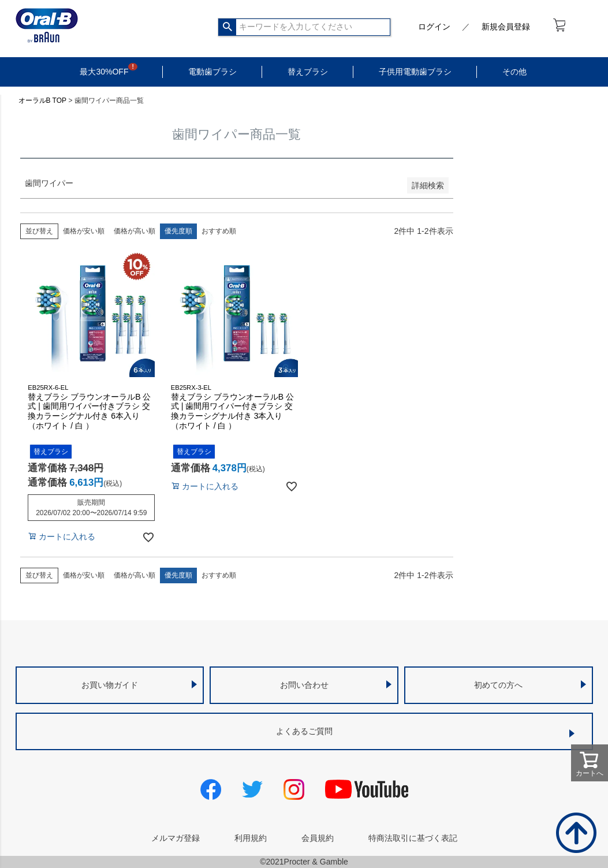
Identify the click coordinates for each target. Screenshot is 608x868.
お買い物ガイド (110, 685)
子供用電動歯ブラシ (415, 72)
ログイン (434, 27)
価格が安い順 (84, 231)
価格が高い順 (135, 231)
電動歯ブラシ (212, 72)
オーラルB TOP (43, 100)
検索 (228, 27)
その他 (514, 72)
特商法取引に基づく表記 (413, 838)
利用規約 (251, 838)
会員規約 (318, 838)
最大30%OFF (104, 72)
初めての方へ (498, 685)
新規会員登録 (506, 27)
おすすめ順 (219, 231)
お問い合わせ (304, 685)
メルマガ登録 (176, 838)
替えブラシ (308, 72)
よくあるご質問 (304, 731)
